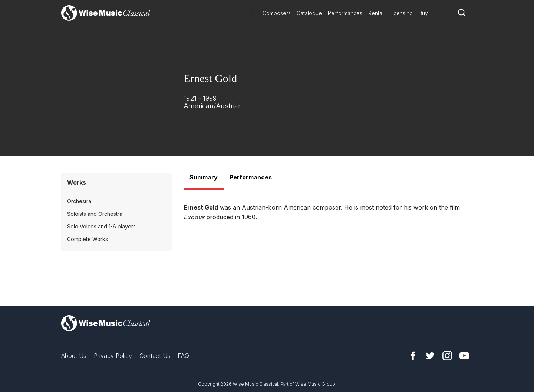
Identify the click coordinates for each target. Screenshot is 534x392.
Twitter (430, 356)
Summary (204, 177)
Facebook (413, 356)
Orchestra (79, 201)
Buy (423, 13)
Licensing (401, 13)
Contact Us (155, 356)
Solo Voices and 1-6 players (101, 226)
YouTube (464, 356)
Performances (345, 13)
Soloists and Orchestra (95, 214)
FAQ (183, 356)
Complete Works (88, 239)
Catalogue (309, 13)
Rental (376, 13)
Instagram (447, 356)
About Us (74, 356)
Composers (277, 13)
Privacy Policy (113, 356)
